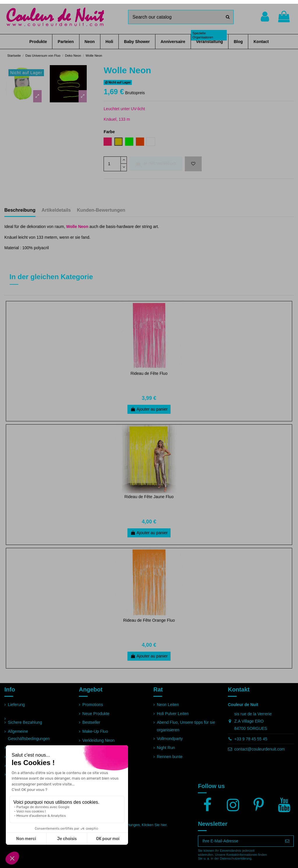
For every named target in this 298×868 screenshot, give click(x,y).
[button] (38, 42)
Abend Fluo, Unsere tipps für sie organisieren (186, 726)
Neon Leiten (168, 705)
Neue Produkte (96, 714)
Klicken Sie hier (154, 825)
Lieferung (16, 705)
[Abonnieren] (287, 841)
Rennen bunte (170, 757)
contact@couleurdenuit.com (260, 749)
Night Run (166, 748)
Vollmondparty (170, 739)
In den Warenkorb (156, 163)
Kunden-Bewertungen (101, 210)
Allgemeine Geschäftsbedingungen (29, 735)
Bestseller (91, 722)
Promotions (93, 705)
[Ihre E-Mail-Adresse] (240, 841)
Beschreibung (20, 210)
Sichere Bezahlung (25, 722)
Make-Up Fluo (95, 731)
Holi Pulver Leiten (173, 714)
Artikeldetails (56, 210)
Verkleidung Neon (99, 740)
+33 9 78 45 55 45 (251, 739)
